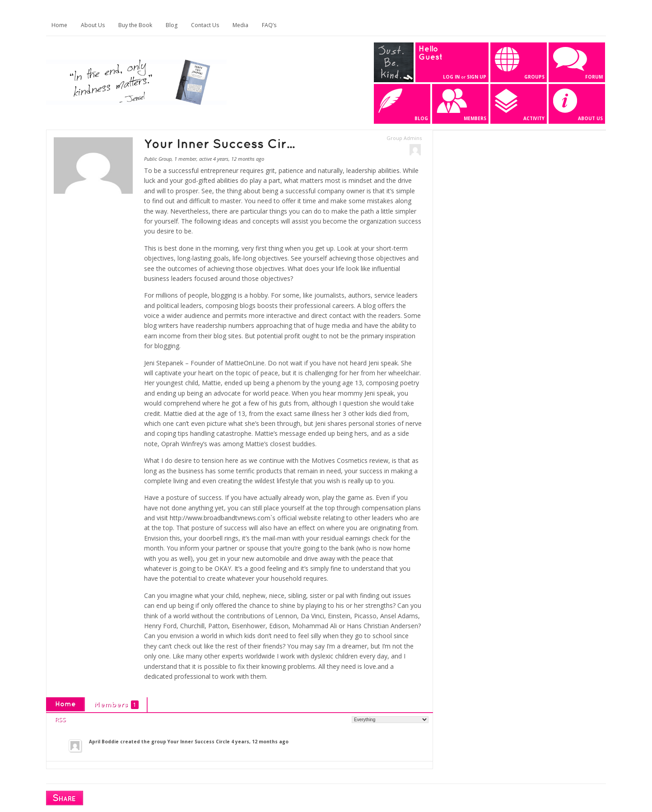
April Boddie (104, 742)
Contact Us (205, 25)
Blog (172, 25)
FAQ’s (269, 25)
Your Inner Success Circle (199, 742)
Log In (451, 77)
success (371, 471)
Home (59, 25)
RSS (61, 719)
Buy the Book (135, 25)
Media (240, 25)
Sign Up (477, 77)
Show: (342, 719)
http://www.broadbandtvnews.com (220, 518)
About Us (93, 25)
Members (116, 705)
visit (163, 518)
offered (226, 605)
